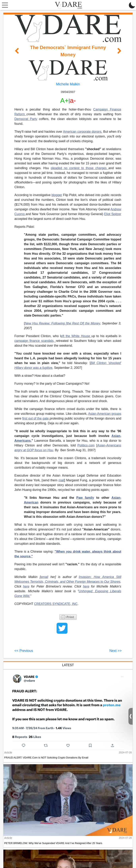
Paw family (85, 498)
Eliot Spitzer (113, 214)
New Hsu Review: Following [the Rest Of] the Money (62, 323)
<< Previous (24, 651)
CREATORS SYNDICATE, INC (56, 604)
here (26, 586)
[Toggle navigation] (4, 5)
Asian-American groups (105, 414)
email (44, 577)
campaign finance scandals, (35, 341)
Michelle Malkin (68, 84)
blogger (57, 195)
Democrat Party (26, 119)
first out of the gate (36, 418)
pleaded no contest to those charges (80, 168)
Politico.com (86, 445)
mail (61, 480)
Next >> (116, 651)
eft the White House (76, 336)
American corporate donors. (83, 132)
